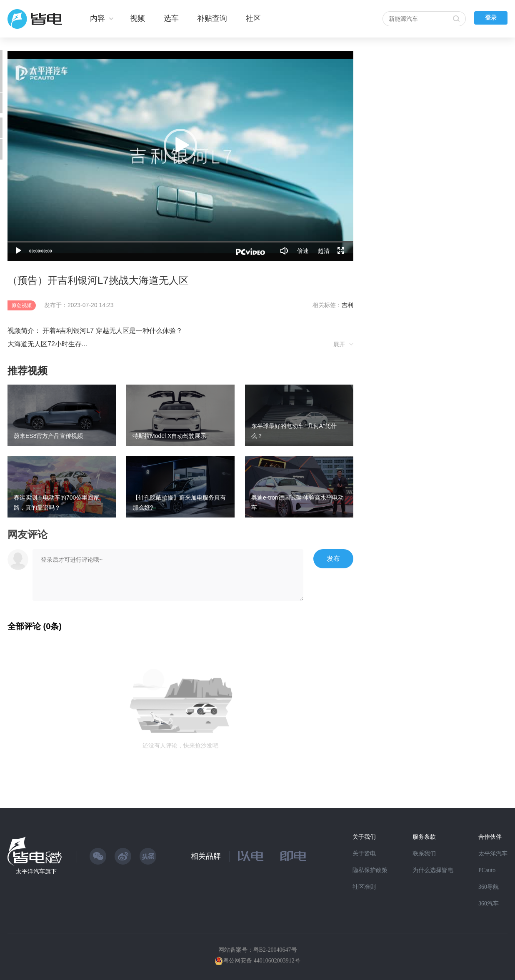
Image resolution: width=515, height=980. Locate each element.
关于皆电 (364, 854)
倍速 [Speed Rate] (303, 251)
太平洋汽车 (493, 854)
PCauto (487, 870)
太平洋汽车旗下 (36, 871)
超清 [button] (324, 251)
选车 (171, 18)
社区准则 (364, 887)
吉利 (347, 305)
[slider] (180, 242)
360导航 (489, 887)
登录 (491, 18)
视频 (137, 18)
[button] (180, 145)
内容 (97, 18)
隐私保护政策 (370, 870)
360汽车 (489, 904)
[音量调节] (284, 251)
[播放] (18, 251)
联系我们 (424, 854)
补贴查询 (212, 18)
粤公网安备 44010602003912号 (262, 961)
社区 (253, 18)
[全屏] (341, 251)
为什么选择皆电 (433, 870)
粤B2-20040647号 (275, 950)
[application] (180, 156)
